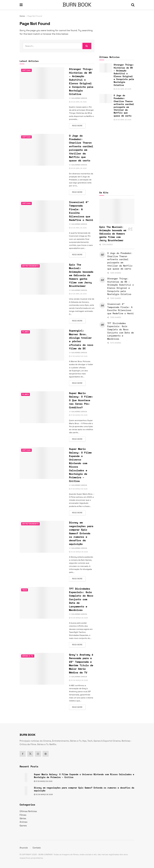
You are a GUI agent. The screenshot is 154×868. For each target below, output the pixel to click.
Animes (24, 822)
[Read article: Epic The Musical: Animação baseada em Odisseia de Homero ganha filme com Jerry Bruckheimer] (42, 279)
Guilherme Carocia (79, 98)
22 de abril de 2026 (78, 228)
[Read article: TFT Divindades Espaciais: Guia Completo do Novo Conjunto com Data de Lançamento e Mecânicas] (42, 603)
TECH (25, 590)
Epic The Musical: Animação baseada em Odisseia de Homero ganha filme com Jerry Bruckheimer (81, 275)
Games (23, 826)
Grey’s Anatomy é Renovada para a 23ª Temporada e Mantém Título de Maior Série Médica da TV (81, 664)
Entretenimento (31, 266)
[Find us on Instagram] (38, 754)
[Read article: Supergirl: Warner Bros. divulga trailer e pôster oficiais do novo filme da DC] (42, 345)
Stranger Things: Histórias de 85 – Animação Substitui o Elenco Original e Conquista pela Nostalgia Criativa (81, 81)
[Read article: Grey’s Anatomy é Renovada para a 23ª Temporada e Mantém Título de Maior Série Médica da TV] (42, 669)
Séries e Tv (28, 656)
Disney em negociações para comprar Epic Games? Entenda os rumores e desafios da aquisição (81, 533)
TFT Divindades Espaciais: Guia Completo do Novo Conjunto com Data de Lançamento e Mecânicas (81, 599)
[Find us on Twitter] (30, 754)
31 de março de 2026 (78, 356)
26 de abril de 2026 (78, 102)
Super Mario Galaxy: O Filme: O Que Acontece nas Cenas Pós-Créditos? (81, 400)
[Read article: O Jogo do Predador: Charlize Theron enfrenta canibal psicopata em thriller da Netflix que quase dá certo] (42, 150)
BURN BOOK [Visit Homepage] (77, 5)
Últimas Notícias (28, 811)
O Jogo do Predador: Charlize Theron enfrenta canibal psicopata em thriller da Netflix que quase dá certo (81, 148)
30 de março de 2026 (78, 552)
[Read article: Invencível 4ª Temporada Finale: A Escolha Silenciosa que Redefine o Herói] (42, 216)
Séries (23, 818)
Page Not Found (35, 16)
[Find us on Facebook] (23, 754)
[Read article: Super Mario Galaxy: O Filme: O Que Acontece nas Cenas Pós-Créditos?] (42, 407)
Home (22, 16)
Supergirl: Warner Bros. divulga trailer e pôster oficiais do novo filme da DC (81, 339)
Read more (79, 125)
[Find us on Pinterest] (46, 754)
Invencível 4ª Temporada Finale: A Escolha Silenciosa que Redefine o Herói (81, 211)
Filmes (26, 332)
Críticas (27, 70)
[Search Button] (133, 5)
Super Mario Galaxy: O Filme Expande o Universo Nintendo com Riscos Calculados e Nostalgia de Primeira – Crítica (80, 465)
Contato (37, 848)
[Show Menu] (21, 5)
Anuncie (24, 848)
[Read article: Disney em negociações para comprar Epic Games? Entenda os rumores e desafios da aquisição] (42, 537)
